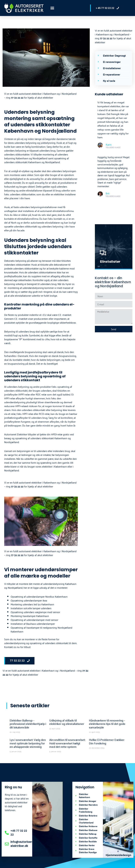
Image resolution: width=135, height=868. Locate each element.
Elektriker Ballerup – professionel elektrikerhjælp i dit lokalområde (28, 724)
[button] (52, 8)
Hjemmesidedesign (118, 855)
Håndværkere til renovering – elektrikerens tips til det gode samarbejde (107, 724)
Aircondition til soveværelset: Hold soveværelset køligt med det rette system (67, 743)
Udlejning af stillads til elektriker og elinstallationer (67, 722)
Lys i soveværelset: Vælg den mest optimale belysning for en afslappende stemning (28, 743)
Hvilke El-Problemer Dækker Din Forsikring (107, 741)
